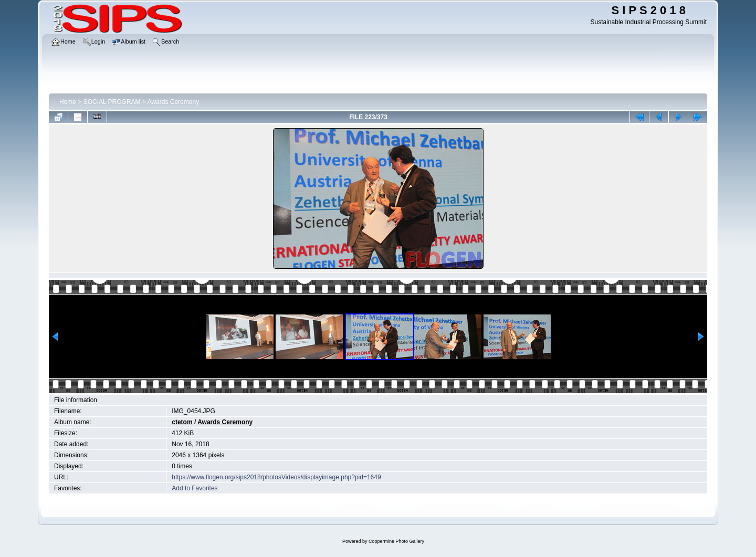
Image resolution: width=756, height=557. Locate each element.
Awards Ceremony (173, 102)
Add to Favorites (195, 488)
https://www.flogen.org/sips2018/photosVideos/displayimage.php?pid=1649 (276, 477)
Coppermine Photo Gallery (396, 541)
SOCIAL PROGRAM (112, 102)
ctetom (182, 422)
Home (68, 102)
